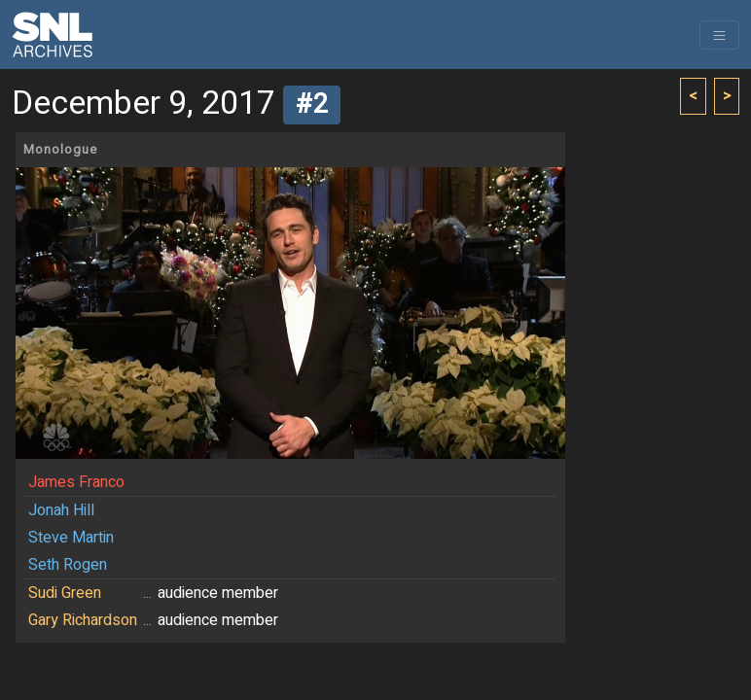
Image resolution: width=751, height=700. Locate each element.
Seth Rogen (68, 565)
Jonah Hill (61, 510)
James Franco (76, 482)
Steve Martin (71, 538)
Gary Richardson (83, 620)
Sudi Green (65, 593)
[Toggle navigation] (719, 35)
